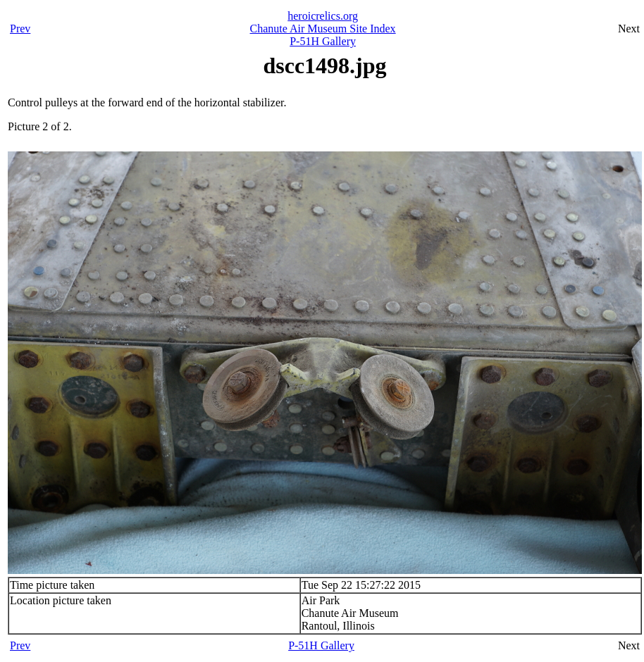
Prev (20, 29)
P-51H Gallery (323, 41)
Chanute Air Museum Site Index (323, 29)
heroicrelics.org (323, 16)
